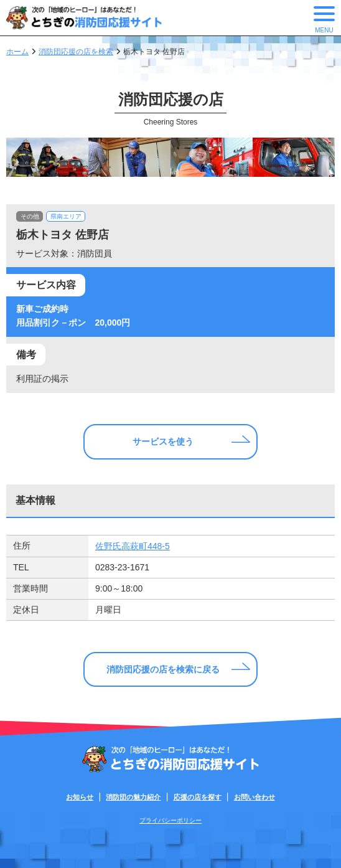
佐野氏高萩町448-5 (133, 546)
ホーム (17, 52)
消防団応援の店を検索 (76, 52)
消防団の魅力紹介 (133, 797)
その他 (30, 216)
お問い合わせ (255, 797)
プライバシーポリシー (170, 820)
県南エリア (66, 216)
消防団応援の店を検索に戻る (163, 669)
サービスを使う (163, 441)
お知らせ (80, 797)
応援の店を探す (198, 797)
